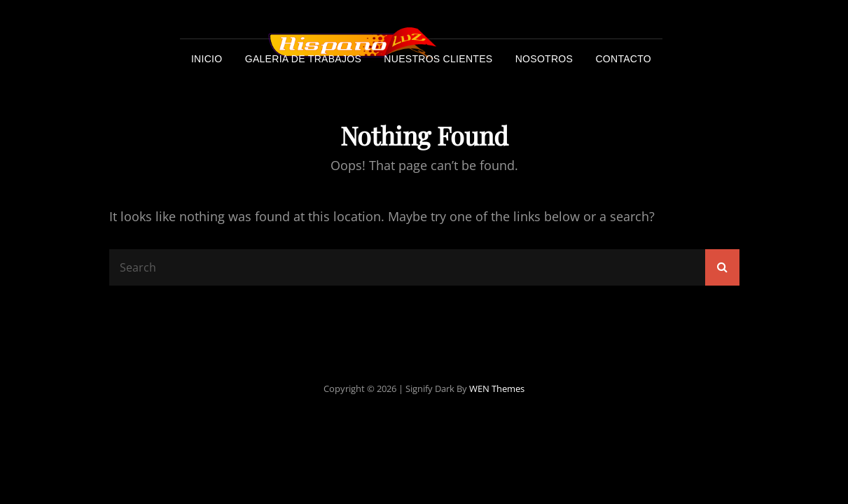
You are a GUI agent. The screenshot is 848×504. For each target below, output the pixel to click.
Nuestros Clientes (438, 59)
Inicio (207, 59)
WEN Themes (497, 388)
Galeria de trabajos (303, 59)
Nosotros (544, 59)
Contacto (623, 59)
